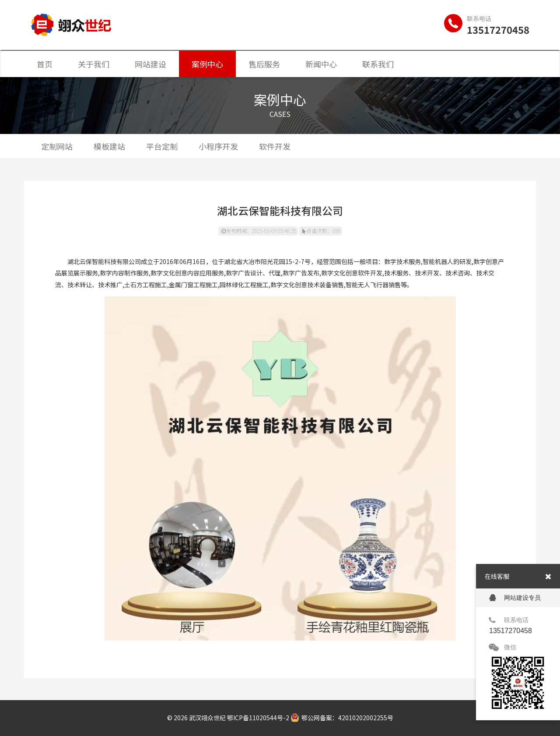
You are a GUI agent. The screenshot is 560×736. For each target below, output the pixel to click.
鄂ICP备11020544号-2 (258, 718)
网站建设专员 (515, 598)
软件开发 (275, 146)
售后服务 (264, 64)
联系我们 (378, 64)
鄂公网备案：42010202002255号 (342, 718)
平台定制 (162, 146)
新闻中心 (321, 64)
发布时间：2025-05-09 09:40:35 (259, 231)
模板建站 (109, 146)
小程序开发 (218, 146)
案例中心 (207, 64)
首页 (45, 64)
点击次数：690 (321, 231)
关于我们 (94, 64)
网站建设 (150, 64)
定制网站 (57, 146)
